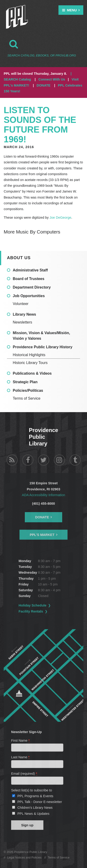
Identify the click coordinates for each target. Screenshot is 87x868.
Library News (24, 314)
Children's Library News (35, 808)
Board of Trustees (29, 279)
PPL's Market (42, 535)
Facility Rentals (31, 611)
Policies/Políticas (28, 390)
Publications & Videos (32, 373)
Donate (42, 517)
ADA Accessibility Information (43, 495)
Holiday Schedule (32, 605)
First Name (21, 740)
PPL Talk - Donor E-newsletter (40, 802)
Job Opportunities (29, 296)
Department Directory (32, 287)
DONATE (44, 85)
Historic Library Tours (30, 363)
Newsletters (23, 322)
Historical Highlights (29, 355)
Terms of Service (27, 398)
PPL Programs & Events (35, 796)
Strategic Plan (25, 382)
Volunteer (21, 304)
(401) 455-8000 (43, 504)
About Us (19, 258)
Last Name (21, 757)
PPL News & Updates (33, 814)
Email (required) (24, 774)
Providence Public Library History (43, 347)
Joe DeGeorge (61, 218)
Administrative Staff (30, 270)
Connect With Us (52, 79)
